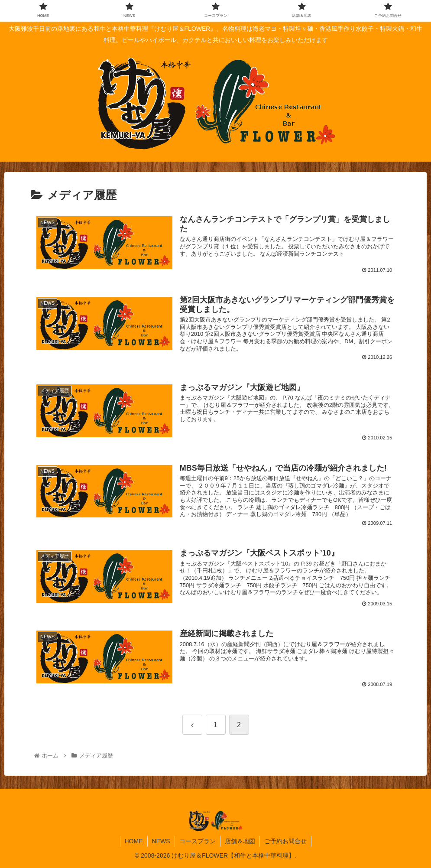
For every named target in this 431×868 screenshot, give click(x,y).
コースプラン (198, 841)
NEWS (161, 841)
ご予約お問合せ (285, 841)
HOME (134, 841)
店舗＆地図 (240, 841)
